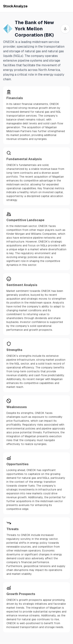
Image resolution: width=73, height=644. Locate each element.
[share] (65, 29)
